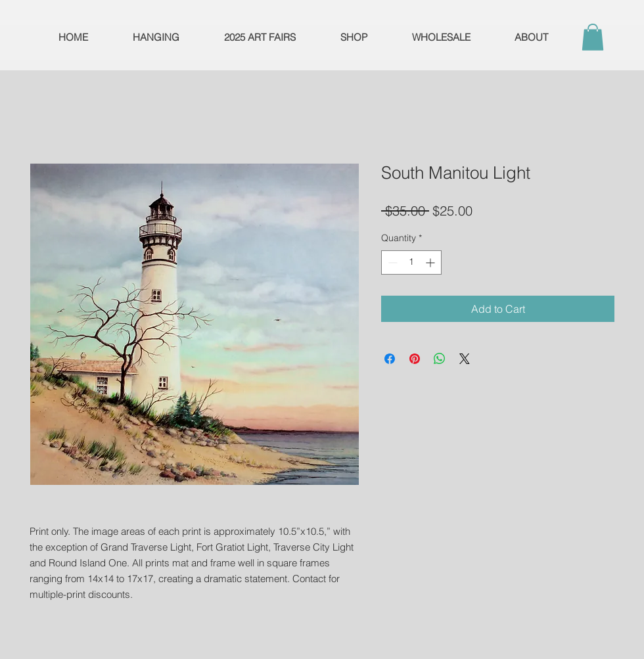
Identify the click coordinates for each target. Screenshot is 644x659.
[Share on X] (465, 359)
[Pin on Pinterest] (415, 359)
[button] (593, 37)
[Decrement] (391, 262)
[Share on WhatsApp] (440, 359)
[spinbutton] (411, 262)
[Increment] (431, 262)
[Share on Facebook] (390, 359)
